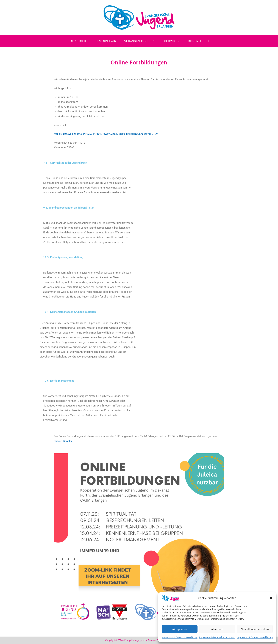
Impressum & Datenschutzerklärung (180, 637)
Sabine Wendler (63, 441)
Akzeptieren (180, 629)
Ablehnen (217, 629)
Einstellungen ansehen (255, 629)
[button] (271, 598)
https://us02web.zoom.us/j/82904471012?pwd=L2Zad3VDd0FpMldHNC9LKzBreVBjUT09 (106, 134)
